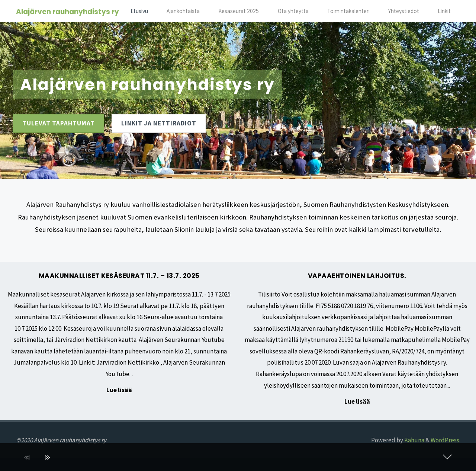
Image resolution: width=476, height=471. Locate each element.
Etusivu (139, 11)
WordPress (445, 440)
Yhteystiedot (404, 11)
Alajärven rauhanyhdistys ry (67, 12)
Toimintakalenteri (348, 11)
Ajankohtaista (183, 11)
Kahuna (414, 440)
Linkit (444, 11)
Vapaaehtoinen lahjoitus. (357, 276)
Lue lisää (119, 390)
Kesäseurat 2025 (239, 11)
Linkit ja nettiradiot (159, 123)
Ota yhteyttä (293, 11)
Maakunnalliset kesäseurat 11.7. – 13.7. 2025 (119, 276)
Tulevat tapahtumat (59, 123)
